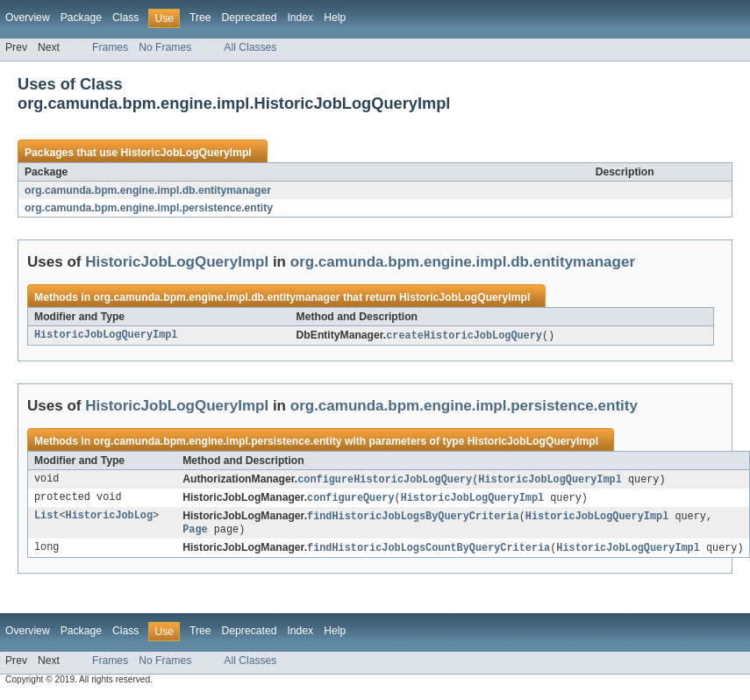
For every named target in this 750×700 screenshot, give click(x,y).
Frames (110, 47)
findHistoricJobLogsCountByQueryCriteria (429, 553)
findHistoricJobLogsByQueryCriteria (413, 519)
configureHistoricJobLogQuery (385, 481)
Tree (200, 18)
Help (335, 18)
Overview (28, 18)
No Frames (165, 47)
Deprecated (250, 18)
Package (81, 18)
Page (195, 533)
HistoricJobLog (110, 519)
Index (300, 18)
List (46, 519)
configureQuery (351, 500)
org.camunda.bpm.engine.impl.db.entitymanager (148, 190)
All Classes (250, 47)
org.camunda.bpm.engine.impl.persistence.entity (149, 208)
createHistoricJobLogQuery (464, 336)
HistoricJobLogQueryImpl (186, 153)
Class (125, 18)
